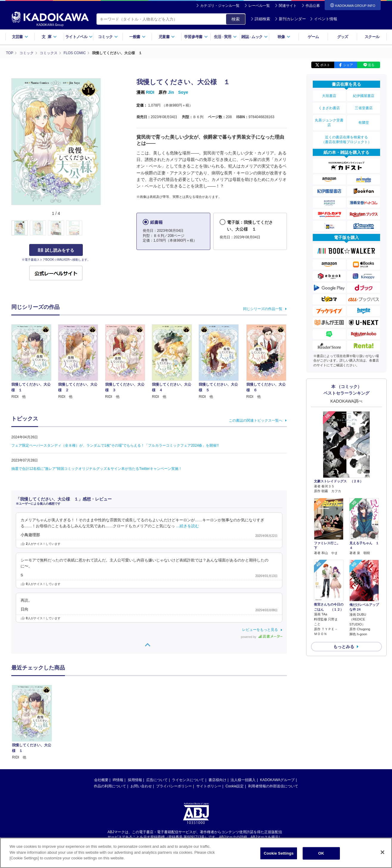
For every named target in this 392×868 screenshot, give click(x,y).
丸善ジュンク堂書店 (329, 123)
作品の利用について (110, 786)
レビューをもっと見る (260, 630)
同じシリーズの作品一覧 (263, 309)
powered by (262, 637)
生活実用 (225, 37)
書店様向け (217, 780)
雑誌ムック (255, 37)
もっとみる (344, 647)
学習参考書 (196, 37)
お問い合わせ (141, 786)
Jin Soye (178, 92)
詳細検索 (260, 19)
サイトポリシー (209, 786)
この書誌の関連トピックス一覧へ (256, 420)
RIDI (150, 92)
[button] (104, 228)
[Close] (382, 852)
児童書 (167, 37)
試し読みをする (56, 250)
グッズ (343, 37)
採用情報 (135, 780)
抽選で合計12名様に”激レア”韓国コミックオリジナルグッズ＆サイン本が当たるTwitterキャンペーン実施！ (97, 469)
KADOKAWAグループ (277, 780)
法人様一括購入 (243, 780)
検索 (236, 19)
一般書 (137, 37)
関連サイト (288, 6)
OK (321, 853)
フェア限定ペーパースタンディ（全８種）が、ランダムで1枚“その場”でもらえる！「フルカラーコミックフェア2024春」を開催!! (115, 445)
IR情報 (118, 780)
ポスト (325, 65)
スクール (372, 37)
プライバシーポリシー (174, 786)
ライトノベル (79, 37)
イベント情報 (323, 19)
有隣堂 (364, 123)
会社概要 (101, 780)
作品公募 (313, 6)
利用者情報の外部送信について (273, 786)
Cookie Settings (279, 853)
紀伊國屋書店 (364, 96)
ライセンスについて (188, 780)
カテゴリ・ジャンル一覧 (220, 6)
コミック (108, 37)
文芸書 (20, 37)
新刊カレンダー (290, 19)
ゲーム (313, 37)
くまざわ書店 (329, 108)
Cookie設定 (235, 786)
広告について (157, 780)
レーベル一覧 (259, 6)
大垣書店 (329, 96)
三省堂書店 (364, 108)
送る (371, 65)
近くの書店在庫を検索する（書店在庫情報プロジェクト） (346, 140)
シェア (348, 65)
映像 (284, 37)
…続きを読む (188, 526)
